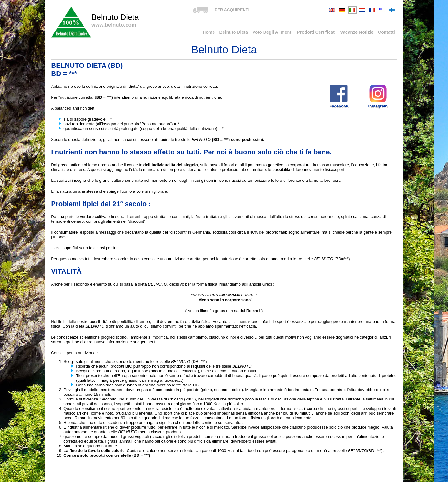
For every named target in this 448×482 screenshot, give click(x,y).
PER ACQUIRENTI (232, 10)
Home (224, 33)
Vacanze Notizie (360, 33)
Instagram (378, 96)
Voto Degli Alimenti (283, 33)
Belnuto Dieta (248, 33)
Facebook (339, 96)
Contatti (387, 33)
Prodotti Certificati (323, 33)
